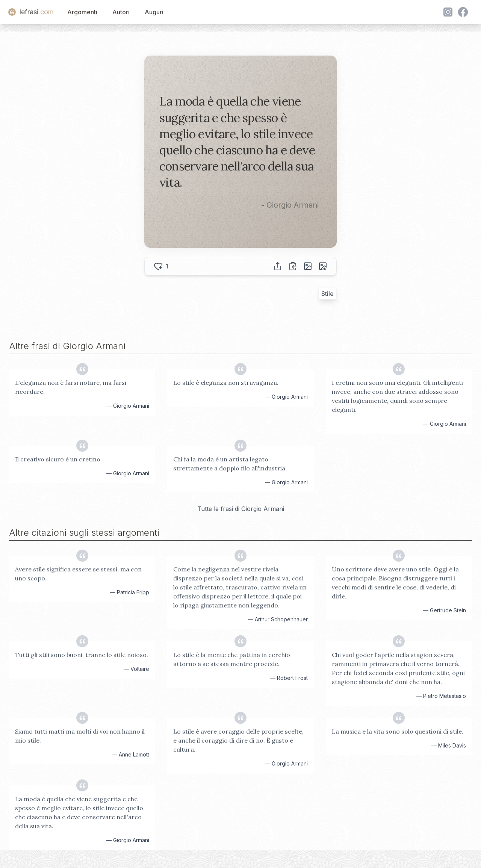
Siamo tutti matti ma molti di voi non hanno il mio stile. (80, 736)
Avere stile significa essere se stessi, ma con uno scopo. (78, 574)
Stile (327, 294)
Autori (121, 12)
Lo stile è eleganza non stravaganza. (226, 383)
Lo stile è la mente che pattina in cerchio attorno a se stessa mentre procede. (232, 659)
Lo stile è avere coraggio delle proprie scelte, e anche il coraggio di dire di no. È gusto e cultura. (238, 740)
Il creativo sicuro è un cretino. (58, 459)
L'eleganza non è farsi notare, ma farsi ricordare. (71, 387)
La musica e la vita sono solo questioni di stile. (398, 731)
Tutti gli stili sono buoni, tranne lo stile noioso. (82, 655)
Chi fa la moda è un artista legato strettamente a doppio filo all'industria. (230, 464)
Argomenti (82, 12)
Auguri (154, 12)
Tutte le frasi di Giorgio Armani (241, 509)
